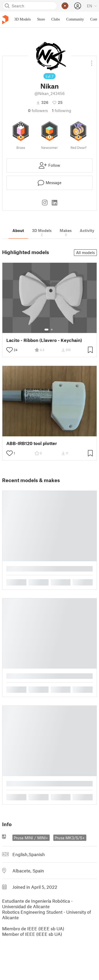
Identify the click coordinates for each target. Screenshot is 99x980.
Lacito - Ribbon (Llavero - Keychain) (44, 340)
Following (62, 110)
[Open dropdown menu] (92, 61)
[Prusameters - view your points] (65, 6)
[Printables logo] (5, 20)
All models (85, 252)
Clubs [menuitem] (56, 19)
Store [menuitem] (41, 19)
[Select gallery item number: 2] (52, 330)
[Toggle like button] (10, 350)
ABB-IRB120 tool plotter (32, 443)
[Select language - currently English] (92, 6)
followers (38, 110)
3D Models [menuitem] (23, 19)
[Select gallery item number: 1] (46, 330)
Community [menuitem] (75, 19)
